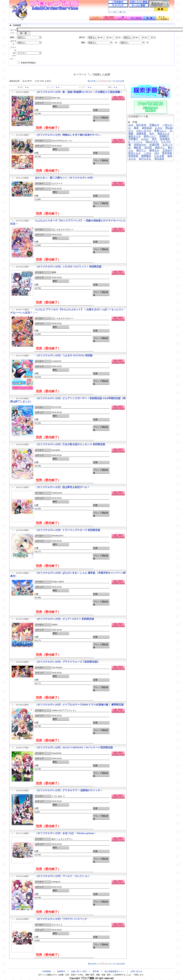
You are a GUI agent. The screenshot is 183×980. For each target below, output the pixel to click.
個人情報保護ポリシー (115, 971)
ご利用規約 (46, 971)
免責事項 (61, 971)
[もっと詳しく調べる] (117, 12)
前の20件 (92, 81)
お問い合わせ (136, 971)
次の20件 (120, 81)
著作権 (96, 971)
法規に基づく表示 (79, 971)
